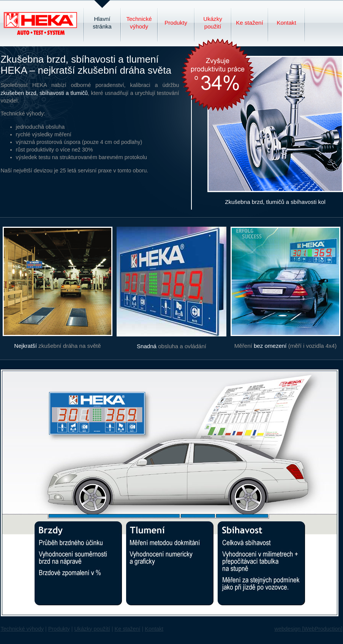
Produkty (176, 23)
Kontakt (286, 23)
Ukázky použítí (92, 629)
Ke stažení (249, 23)
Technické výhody (139, 23)
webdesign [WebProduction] (309, 629)
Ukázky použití (213, 23)
